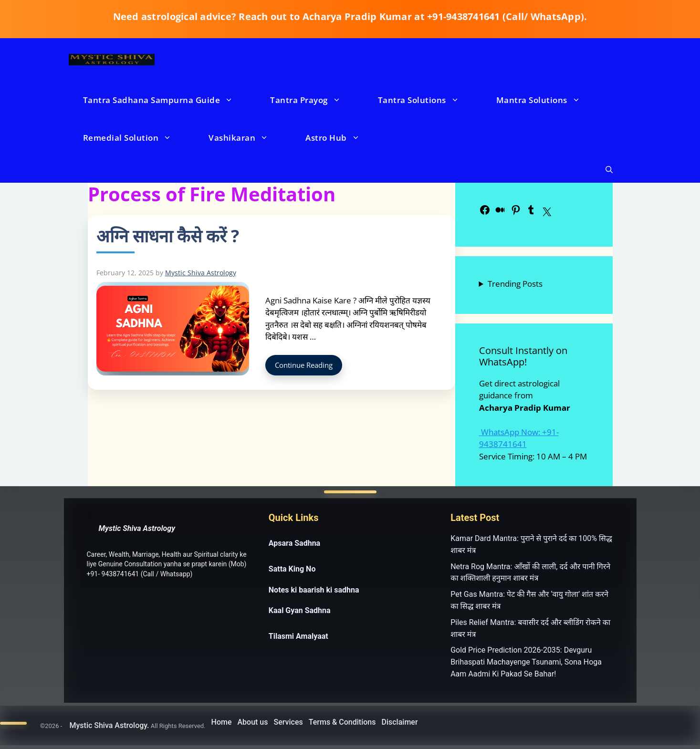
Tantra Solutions (428, 100)
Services (288, 722)
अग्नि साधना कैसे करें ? (168, 236)
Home (222, 722)
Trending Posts (515, 284)
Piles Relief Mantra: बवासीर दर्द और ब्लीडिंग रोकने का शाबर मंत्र (530, 628)
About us (252, 722)
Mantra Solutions (548, 100)
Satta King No (292, 569)
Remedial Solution (137, 138)
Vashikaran (248, 138)
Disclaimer (400, 722)
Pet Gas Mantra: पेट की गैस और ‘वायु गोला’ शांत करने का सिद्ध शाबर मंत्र (529, 600)
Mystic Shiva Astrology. (109, 725)
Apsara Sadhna (294, 543)
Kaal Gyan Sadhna (300, 610)
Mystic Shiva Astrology (137, 528)
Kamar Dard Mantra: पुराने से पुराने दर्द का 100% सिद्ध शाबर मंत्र (531, 544)
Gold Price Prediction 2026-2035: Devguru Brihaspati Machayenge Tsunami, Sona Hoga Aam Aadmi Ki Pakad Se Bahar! (526, 662)
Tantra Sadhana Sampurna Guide (168, 100)
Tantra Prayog (315, 100)
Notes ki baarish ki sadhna (314, 590)
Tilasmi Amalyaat (298, 636)
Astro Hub (342, 138)
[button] (609, 170)
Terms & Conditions (342, 722)
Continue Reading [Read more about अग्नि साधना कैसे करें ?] (304, 365)
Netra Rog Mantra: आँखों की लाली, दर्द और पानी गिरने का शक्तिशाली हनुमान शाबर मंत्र (530, 572)
